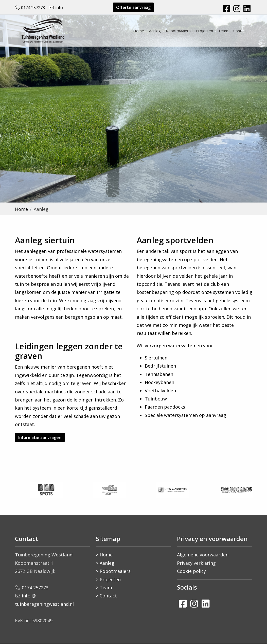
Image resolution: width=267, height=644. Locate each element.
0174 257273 (33, 8)
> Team (104, 588)
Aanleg (155, 31)
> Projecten (108, 579)
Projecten (204, 31)
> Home (104, 555)
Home (139, 31)
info (59, 8)
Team (223, 31)
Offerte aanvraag (133, 7)
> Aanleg (105, 563)
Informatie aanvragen (40, 437)
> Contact (106, 596)
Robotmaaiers (178, 31)
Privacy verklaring (196, 563)
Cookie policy (191, 571)
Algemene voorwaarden (203, 555)
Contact (240, 31)
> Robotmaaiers (113, 571)
